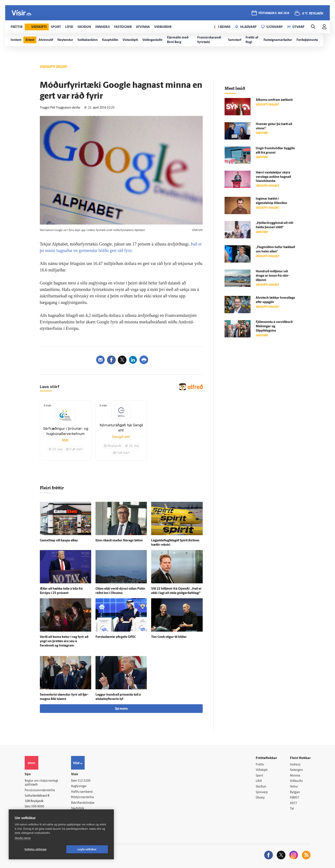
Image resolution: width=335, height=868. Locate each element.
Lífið (259, 781)
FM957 (295, 798)
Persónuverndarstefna (40, 790)
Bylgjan (295, 792)
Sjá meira (121, 709)
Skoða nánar (23, 838)
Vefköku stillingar (36, 849)
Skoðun (261, 787)
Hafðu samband (82, 792)
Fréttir (260, 765)
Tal (292, 809)
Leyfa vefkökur (87, 849)
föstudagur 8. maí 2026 (274, 13)
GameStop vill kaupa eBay (59, 541)
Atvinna (295, 776)
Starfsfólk (78, 809)
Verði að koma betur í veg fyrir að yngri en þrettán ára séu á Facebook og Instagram (64, 641)
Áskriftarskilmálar (83, 803)
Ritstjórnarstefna (82, 797)
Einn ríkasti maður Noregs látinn (119, 541)
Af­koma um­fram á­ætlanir (274, 100)
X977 (294, 803)
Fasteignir (296, 770)
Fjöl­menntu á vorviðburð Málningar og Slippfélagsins (274, 327)
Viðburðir (296, 781)
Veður (294, 787)
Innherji (295, 765)
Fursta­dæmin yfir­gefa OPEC (116, 637)
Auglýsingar (79, 786)
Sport (259, 776)
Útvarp (260, 798)
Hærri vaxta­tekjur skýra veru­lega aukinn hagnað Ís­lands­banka (273, 177)
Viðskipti (262, 770)
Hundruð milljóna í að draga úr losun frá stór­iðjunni (273, 276)
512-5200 (84, 781)
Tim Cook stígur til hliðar (169, 637)
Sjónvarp (262, 792)
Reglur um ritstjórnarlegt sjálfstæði (41, 783)
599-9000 (38, 807)
